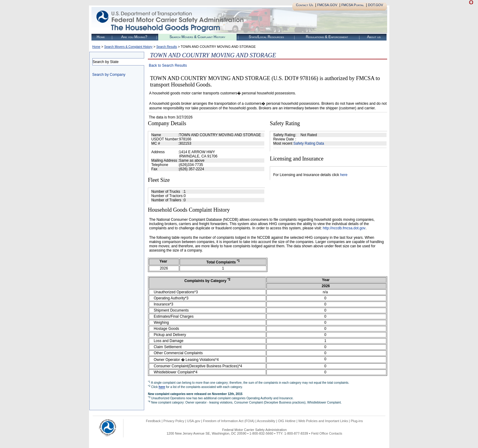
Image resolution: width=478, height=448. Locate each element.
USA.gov (194, 421)
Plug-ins (357, 421)
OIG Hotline (287, 421)
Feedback (153, 421)
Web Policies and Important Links (323, 421)
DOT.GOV (376, 5)
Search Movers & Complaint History (197, 37)
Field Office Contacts (327, 433)
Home (101, 37)
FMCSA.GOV (327, 5)
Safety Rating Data (309, 143)
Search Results (167, 47)
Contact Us (305, 5)
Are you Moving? (134, 37)
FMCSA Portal (353, 5)
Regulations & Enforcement (327, 37)
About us (374, 37)
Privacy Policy (174, 421)
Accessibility (266, 421)
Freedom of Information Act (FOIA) (229, 421)
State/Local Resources (266, 37)
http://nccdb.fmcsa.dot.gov (344, 228)
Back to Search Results (168, 65)
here (344, 175)
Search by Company (109, 75)
